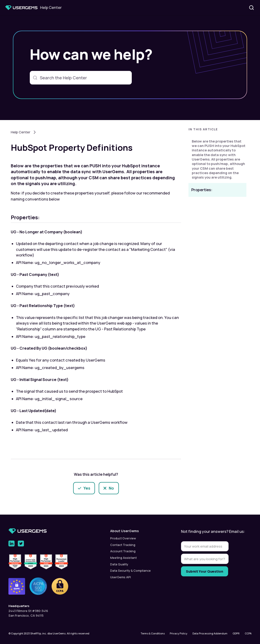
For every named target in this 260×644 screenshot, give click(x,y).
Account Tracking (123, 551)
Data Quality (119, 564)
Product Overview (123, 538)
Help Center (21, 132)
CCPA (248, 633)
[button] (217, 130)
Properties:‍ (202, 190)
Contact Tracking (123, 545)
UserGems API (121, 577)
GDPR (236, 633)
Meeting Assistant (123, 558)
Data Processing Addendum (210, 633)
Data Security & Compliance (130, 571)
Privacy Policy (179, 633)
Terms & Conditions (153, 633)
